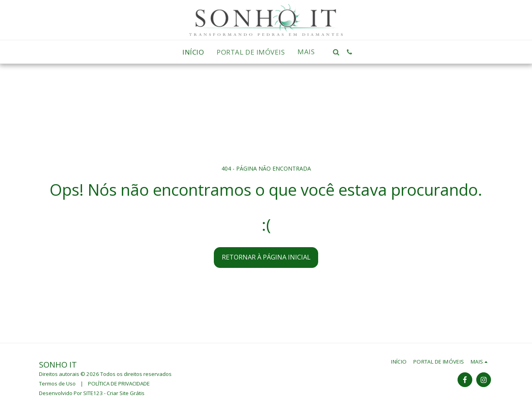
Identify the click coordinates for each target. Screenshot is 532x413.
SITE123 (93, 393)
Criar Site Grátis (126, 393)
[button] (336, 52)
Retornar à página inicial (266, 257)
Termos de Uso (57, 383)
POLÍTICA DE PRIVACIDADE (119, 383)
